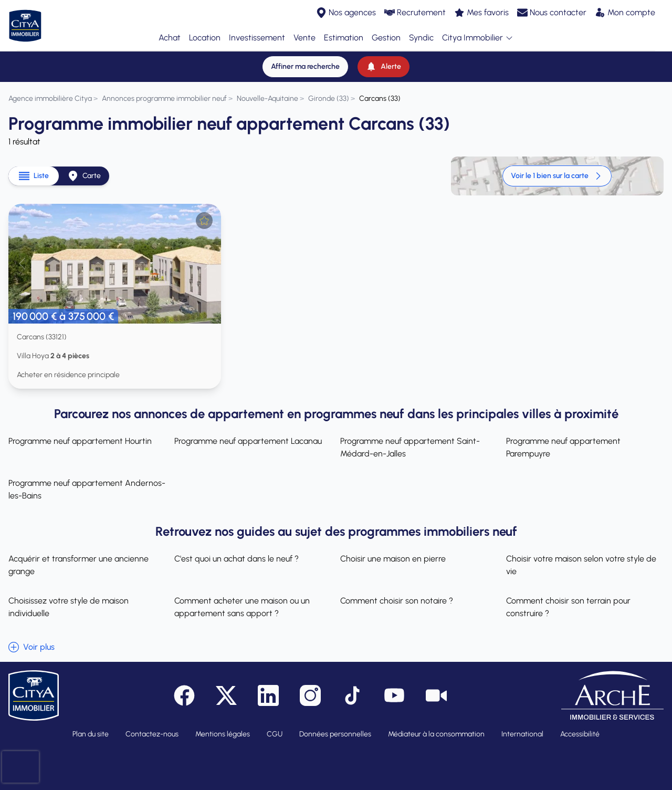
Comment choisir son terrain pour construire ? (568, 607)
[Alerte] (384, 67)
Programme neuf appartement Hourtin (80, 441)
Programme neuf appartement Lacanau (248, 441)
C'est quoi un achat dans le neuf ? (237, 559)
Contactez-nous (152, 734)
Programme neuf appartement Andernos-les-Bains (87, 489)
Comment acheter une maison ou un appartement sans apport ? (242, 607)
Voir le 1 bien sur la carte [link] (557, 176)
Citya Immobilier (478, 38)
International (522, 734)
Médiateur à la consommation (436, 734)
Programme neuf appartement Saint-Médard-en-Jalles (410, 447)
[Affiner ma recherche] (305, 67)
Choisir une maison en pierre (393, 559)
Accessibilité (580, 734)
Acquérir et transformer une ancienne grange (78, 565)
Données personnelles (335, 734)
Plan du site (91, 734)
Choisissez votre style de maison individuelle (69, 607)
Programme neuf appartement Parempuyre (563, 447)
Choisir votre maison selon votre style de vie (581, 565)
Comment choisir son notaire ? (397, 601)
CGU (275, 734)
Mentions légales (223, 734)
